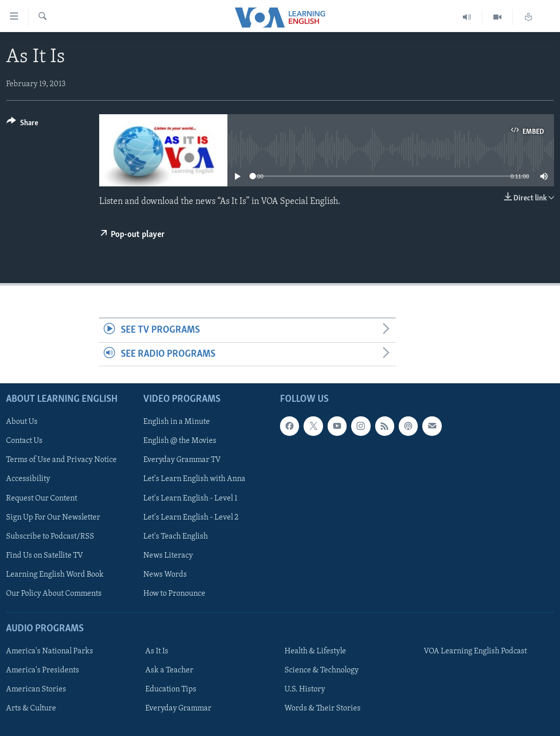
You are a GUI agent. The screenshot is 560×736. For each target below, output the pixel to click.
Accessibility (28, 479)
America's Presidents (43, 670)
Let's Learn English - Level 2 (191, 517)
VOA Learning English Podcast (475, 651)
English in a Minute (177, 422)
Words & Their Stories (323, 708)
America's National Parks (50, 651)
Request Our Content (42, 498)
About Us (22, 422)
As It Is (157, 651)
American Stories (36, 689)
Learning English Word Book (55, 575)
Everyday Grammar (178, 708)
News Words (165, 575)
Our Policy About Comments (54, 594)
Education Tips (171, 689)
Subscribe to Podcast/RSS (50, 537)
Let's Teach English (176, 537)
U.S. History (305, 689)
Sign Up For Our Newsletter (53, 517)
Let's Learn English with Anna (194, 479)
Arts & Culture (31, 708)
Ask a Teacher (169, 670)
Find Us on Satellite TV (45, 556)
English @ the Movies (180, 441)
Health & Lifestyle (315, 651)
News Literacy (168, 556)
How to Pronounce (174, 594)
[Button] (22, 125)
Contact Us (24, 441)
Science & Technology (322, 670)
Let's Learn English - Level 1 (190, 498)
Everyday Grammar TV (182, 460)
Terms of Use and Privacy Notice (61, 460)
